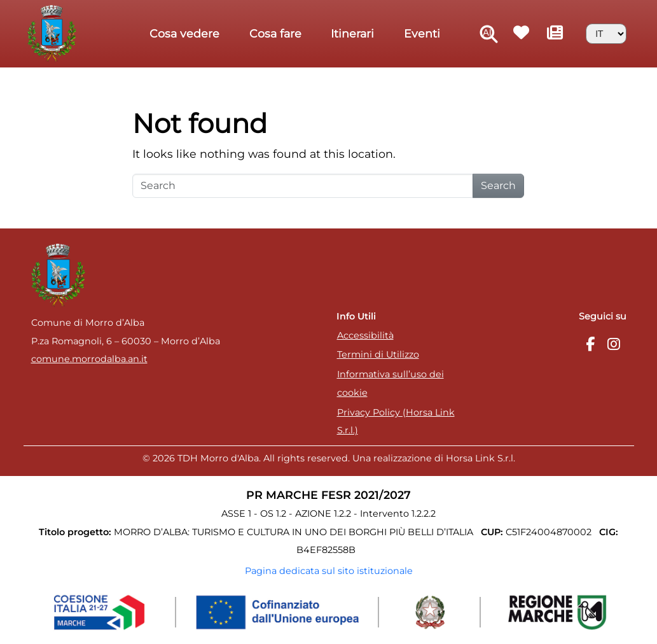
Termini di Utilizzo (378, 354)
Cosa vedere (184, 33)
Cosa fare (275, 33)
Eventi (422, 33)
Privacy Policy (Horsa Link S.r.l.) (396, 422)
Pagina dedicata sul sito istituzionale (329, 571)
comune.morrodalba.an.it (89, 359)
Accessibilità (365, 335)
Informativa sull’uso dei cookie (391, 383)
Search (498, 185)
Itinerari (352, 33)
